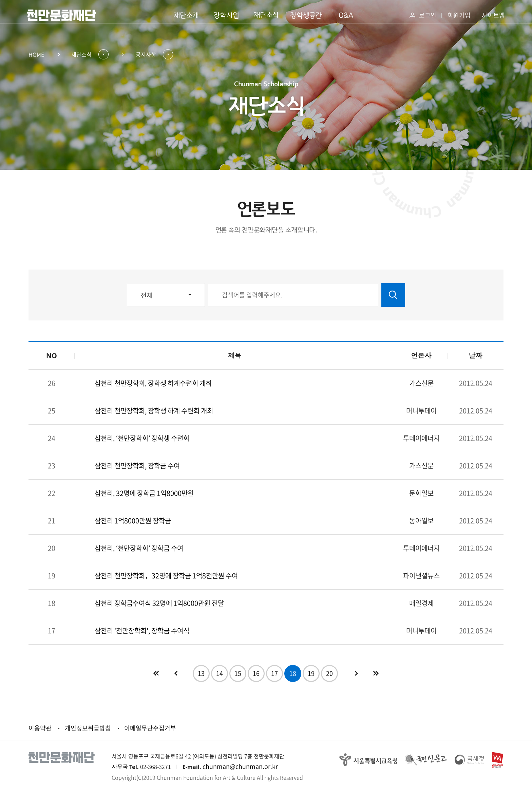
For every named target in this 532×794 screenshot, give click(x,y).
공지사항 (146, 54)
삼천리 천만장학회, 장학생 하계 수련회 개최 (154, 411)
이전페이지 (176, 673)
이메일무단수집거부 (150, 728)
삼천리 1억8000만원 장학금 (133, 521)
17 (274, 673)
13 (201, 673)
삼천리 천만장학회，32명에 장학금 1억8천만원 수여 (166, 576)
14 (220, 673)
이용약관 (40, 728)
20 (329, 673)
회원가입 (459, 15)
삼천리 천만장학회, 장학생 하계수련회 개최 (153, 383)
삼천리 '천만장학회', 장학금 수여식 (142, 631)
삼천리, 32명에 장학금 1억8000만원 (144, 493)
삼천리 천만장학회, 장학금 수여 (137, 466)
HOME (36, 54)
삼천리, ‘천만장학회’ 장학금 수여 (139, 548)
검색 (393, 295)
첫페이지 (156, 673)
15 (238, 673)
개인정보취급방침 (88, 728)
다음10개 (376, 673)
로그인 (428, 15)
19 (311, 673)
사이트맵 (493, 15)
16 (256, 673)
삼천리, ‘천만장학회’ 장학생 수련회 (142, 438)
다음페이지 (356, 673)
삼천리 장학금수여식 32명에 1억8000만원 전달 (159, 603)
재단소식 (81, 54)
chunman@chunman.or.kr (240, 766)
